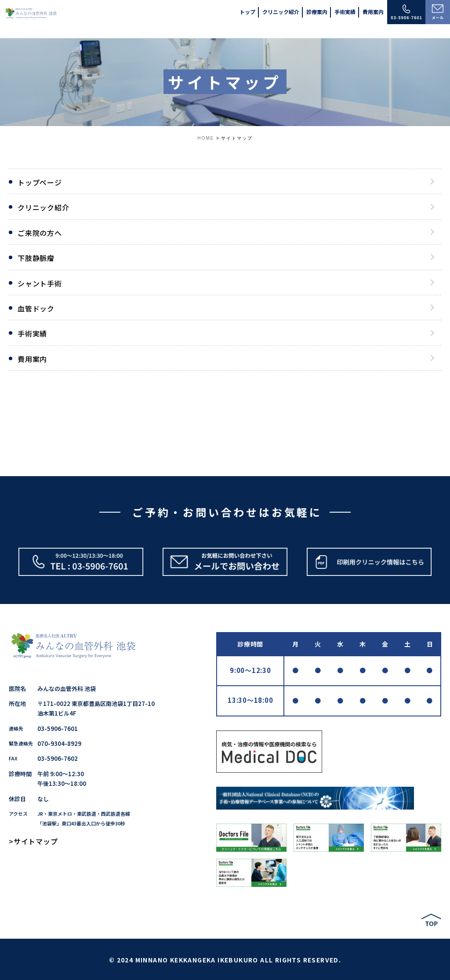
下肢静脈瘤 (36, 258)
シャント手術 (40, 283)
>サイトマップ (33, 841)
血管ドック (36, 308)
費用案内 (32, 359)
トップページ (40, 182)
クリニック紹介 (44, 207)
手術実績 (32, 333)
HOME (206, 138)
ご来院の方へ (40, 233)
